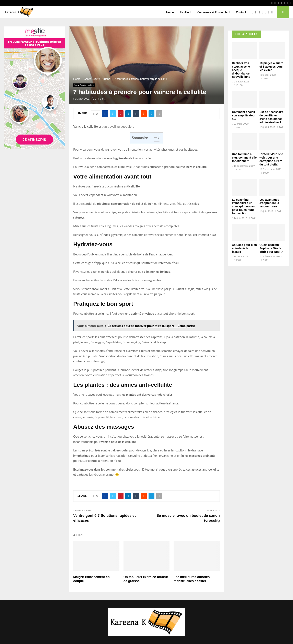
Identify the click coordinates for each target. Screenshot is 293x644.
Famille (184, 12)
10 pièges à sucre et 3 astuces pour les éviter (271, 67)
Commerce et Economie (212, 12)
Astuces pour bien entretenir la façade (244, 248)
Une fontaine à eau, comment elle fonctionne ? (244, 158)
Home (170, 12)
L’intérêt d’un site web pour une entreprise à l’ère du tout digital (271, 159)
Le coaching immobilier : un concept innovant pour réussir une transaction (244, 206)
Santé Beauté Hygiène (84, 85)
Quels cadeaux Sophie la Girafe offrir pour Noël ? (271, 248)
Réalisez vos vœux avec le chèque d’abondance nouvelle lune (241, 70)
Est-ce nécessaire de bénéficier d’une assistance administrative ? (271, 117)
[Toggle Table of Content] (155, 138)
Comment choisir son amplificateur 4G (244, 115)
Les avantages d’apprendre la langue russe (269, 203)
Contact (241, 12)
